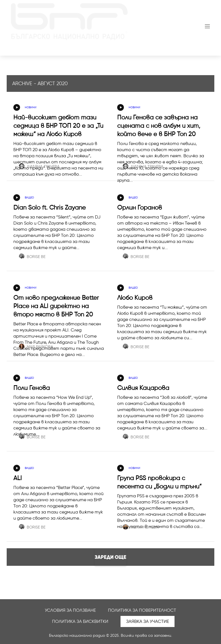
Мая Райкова (36, 347)
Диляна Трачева (39, 167)
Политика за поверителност (142, 610)
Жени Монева (141, 527)
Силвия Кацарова (143, 388)
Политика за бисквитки (80, 621)
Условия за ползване (70, 610)
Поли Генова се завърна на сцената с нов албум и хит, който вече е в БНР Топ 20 (159, 126)
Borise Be (32, 257)
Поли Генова (32, 388)
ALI (18, 478)
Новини (31, 107)
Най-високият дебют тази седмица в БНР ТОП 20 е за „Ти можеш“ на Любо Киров (58, 126)
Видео (29, 197)
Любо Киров (135, 298)
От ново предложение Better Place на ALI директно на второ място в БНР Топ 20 (56, 306)
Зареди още (110, 557)
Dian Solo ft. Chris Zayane (50, 207)
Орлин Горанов (140, 207)
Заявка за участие (148, 621)
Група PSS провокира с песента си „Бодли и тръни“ (159, 482)
